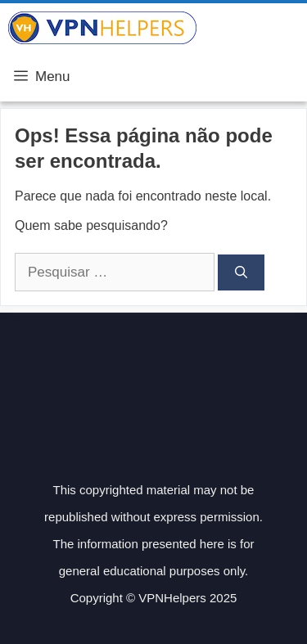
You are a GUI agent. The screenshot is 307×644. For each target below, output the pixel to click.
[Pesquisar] (241, 273)
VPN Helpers (252, 28)
